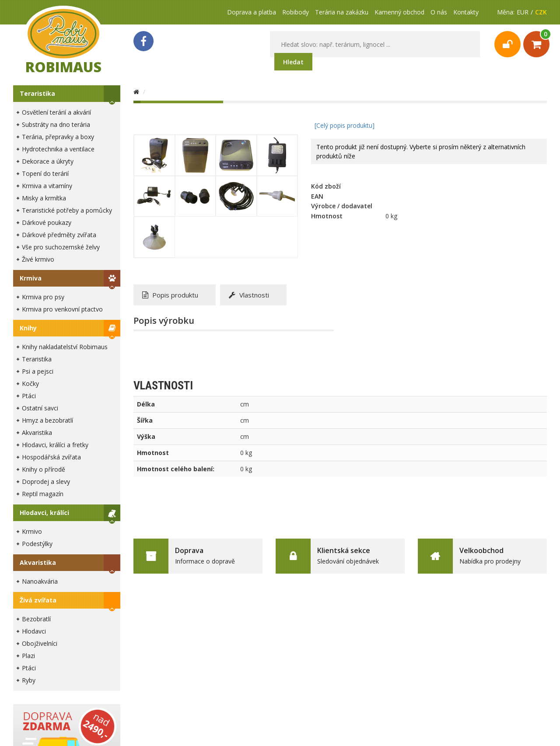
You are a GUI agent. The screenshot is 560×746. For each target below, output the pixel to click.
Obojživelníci (40, 643)
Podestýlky (37, 544)
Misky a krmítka (44, 198)
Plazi (28, 656)
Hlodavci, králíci (44, 513)
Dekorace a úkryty (48, 161)
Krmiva (31, 278)
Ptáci (29, 396)
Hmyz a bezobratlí (47, 420)
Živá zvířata (38, 600)
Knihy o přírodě (44, 469)
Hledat (293, 62)
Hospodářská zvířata (51, 457)
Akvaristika (37, 433)
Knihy (28, 328)
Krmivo (32, 531)
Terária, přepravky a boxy (58, 137)
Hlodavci (34, 631)
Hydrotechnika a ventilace (58, 149)
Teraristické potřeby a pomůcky (67, 210)
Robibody (296, 12)
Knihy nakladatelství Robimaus (65, 347)
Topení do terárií (45, 173)
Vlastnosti (249, 295)
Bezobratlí (36, 619)
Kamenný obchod (399, 12)
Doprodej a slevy (46, 482)
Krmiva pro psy (43, 297)
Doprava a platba (252, 12)
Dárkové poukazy (47, 222)
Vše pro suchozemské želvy (61, 247)
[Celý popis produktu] (345, 125)
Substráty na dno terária (56, 124)
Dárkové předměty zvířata (59, 235)
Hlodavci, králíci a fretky (55, 445)
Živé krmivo (38, 259)
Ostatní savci (40, 408)
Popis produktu (170, 295)
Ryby (29, 680)
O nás (439, 12)
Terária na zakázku (342, 12)
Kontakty (466, 12)
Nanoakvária (40, 581)
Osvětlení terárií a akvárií (56, 112)
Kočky (30, 384)
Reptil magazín (43, 494)
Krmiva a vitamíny (47, 186)
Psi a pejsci (38, 371)
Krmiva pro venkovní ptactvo (62, 309)
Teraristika (37, 93)
